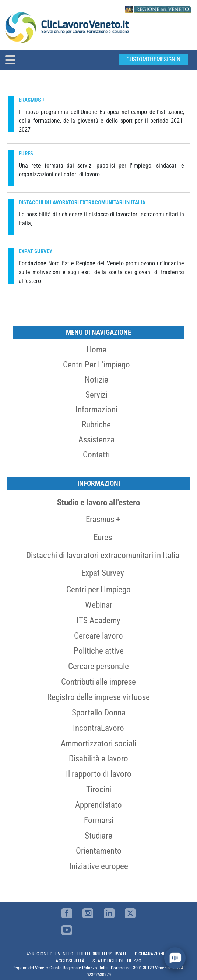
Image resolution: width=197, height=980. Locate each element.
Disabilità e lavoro (98, 758)
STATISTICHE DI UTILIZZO (117, 961)
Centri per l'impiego (96, 365)
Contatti (96, 455)
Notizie (96, 380)
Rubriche (96, 424)
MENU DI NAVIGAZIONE (98, 332)
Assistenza (96, 439)
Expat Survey (103, 573)
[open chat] (175, 958)
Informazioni (96, 409)
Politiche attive (99, 651)
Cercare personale (98, 666)
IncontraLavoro (98, 728)
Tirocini (99, 789)
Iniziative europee (99, 866)
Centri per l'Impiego (98, 589)
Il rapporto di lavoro (99, 774)
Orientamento (99, 851)
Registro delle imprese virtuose (98, 697)
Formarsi (99, 820)
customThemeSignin (153, 59)
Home (96, 349)
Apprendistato (98, 805)
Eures (103, 537)
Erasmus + (103, 519)
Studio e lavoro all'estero (98, 502)
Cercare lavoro (98, 636)
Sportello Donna (99, 712)
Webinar (99, 605)
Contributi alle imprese (98, 682)
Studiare (98, 836)
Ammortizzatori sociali (98, 743)
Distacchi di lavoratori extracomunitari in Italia (103, 555)
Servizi (96, 395)
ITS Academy (98, 620)
